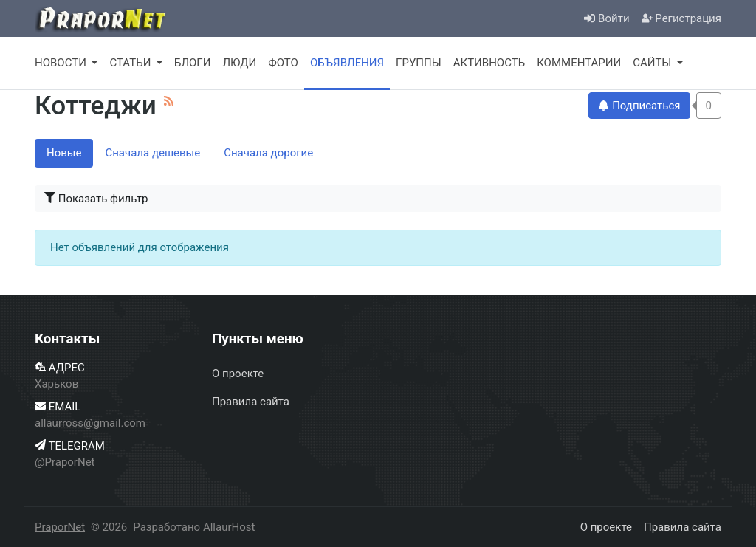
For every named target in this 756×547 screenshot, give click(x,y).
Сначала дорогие (268, 153)
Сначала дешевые (152, 153)
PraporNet (60, 527)
